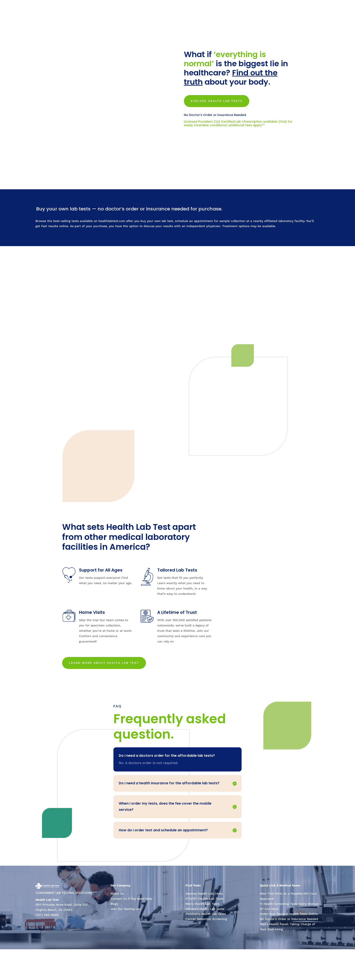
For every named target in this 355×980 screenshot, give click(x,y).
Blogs (114, 905)
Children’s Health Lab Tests (206, 916)
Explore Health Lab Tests (219, 101)
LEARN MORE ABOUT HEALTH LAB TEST (107, 664)
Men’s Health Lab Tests (202, 905)
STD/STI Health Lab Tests (204, 900)
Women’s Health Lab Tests (205, 911)
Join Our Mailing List (126, 911)
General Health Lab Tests (204, 895)
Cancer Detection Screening (206, 921)
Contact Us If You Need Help (131, 900)
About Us (117, 895)
